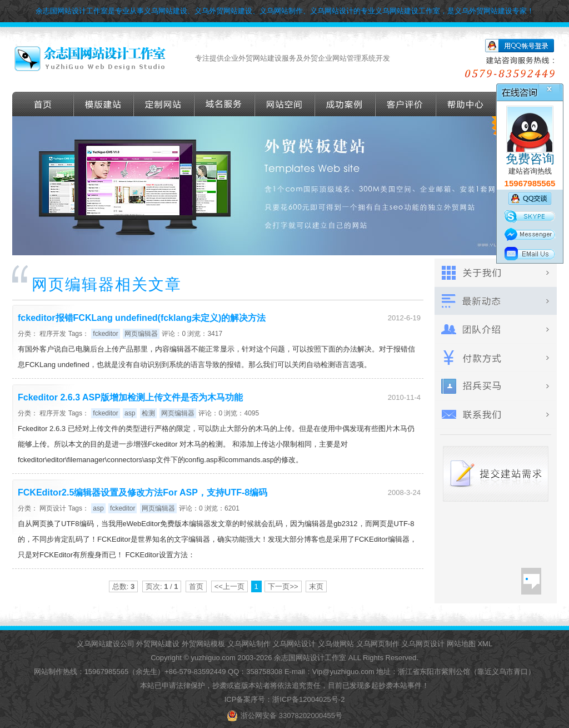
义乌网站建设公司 (106, 644)
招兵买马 (496, 386)
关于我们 (496, 273)
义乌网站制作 (249, 644)
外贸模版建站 (104, 104)
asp (130, 413)
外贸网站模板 (203, 644)
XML (485, 644)
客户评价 (406, 104)
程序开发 (53, 334)
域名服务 (225, 104)
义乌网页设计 (423, 644)
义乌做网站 (336, 644)
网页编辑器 (141, 334)
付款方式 (496, 358)
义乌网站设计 (294, 644)
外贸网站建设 (158, 644)
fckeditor (105, 334)
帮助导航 (466, 104)
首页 (43, 104)
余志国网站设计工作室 (310, 658)
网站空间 (285, 104)
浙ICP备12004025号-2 (308, 699)
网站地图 (461, 644)
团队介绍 (496, 330)
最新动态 (496, 301)
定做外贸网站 (164, 104)
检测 (148, 413)
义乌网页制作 (378, 644)
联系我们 (496, 415)
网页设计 (53, 508)
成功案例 (345, 104)
